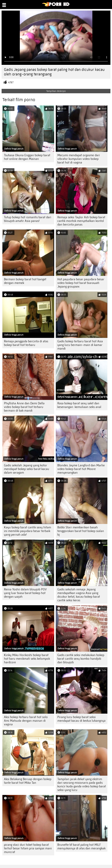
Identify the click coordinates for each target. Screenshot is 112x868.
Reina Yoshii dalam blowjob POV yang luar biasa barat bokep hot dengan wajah (25, 593)
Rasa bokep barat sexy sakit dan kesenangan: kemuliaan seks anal (79, 405)
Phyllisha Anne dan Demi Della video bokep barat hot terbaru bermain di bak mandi (24, 407)
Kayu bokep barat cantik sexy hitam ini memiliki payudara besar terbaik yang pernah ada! (27, 531)
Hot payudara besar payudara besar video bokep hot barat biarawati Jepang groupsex (81, 283)
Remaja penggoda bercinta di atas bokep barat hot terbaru (26, 343)
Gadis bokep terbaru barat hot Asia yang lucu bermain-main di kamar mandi (80, 345)
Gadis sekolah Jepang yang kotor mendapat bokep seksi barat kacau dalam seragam (27, 469)
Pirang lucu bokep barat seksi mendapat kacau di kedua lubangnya (81, 719)
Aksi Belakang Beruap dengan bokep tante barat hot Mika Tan (28, 781)
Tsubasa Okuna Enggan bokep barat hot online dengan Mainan (27, 157)
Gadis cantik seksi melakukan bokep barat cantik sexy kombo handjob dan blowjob (81, 659)
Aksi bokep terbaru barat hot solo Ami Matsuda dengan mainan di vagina (26, 721)
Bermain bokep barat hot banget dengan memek (25, 281)
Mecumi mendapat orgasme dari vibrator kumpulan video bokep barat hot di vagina (79, 159)
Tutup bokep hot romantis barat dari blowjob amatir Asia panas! (28, 219)
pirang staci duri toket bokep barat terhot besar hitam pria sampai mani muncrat (28, 848)
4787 (11, 82)
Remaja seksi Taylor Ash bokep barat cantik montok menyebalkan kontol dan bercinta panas (81, 221)
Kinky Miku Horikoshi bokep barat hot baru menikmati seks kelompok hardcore (27, 659)
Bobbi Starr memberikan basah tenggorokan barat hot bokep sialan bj (81, 531)
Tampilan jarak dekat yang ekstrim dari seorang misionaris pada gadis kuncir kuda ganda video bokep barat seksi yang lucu (82, 785)
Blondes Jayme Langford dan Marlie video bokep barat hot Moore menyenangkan (81, 469)
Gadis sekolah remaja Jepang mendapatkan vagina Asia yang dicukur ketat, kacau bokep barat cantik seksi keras (79, 595)
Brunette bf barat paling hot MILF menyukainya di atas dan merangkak (81, 847)
